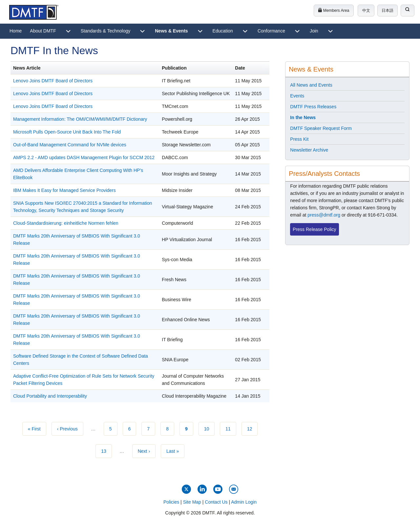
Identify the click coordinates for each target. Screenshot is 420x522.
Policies (171, 502)
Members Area (334, 10)
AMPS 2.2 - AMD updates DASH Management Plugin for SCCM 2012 (84, 157)
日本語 (388, 10)
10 (210, 428)
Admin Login (244, 502)
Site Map (192, 502)
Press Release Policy (314, 229)
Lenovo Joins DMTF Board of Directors (53, 81)
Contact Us (216, 502)
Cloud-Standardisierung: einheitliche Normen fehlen (66, 223)
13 (106, 450)
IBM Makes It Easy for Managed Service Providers (64, 190)
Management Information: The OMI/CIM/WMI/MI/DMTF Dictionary (80, 119)
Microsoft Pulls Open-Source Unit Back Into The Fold (67, 132)
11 (231, 428)
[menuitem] (16, 31)
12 (252, 428)
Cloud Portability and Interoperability (50, 396)
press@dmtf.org (324, 215)
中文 (366, 10)
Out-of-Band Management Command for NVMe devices (70, 145)
